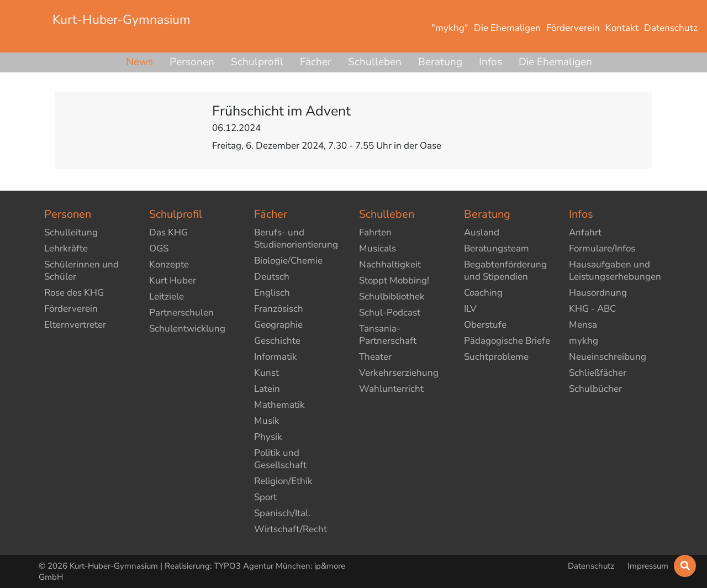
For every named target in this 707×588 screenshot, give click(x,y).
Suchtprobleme (496, 357)
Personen (192, 62)
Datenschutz (592, 566)
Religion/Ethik (283, 481)
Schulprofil (257, 62)
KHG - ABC (592, 309)
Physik (268, 437)
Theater (375, 357)
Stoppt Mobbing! (394, 280)
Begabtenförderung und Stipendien (505, 271)
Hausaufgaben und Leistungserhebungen (615, 271)
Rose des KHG (74, 293)
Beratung (440, 62)
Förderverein (71, 309)
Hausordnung (598, 293)
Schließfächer (598, 373)
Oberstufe (485, 325)
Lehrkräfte (66, 248)
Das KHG (168, 232)
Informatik (276, 357)
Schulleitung (71, 232)
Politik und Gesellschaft (280, 459)
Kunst (267, 373)
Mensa (583, 325)
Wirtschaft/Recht (291, 529)
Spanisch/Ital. (282, 513)
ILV (470, 309)
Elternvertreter (75, 325)
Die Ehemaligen (555, 62)
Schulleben (375, 62)
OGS (159, 248)
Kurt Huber (173, 280)
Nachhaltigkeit (390, 264)
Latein (267, 389)
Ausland (482, 232)
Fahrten (375, 232)
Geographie (278, 325)
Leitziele (167, 296)
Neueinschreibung (608, 357)
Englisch (272, 293)
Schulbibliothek (392, 296)
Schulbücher (595, 389)
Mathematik (279, 405)
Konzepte (169, 264)
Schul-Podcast (390, 313)
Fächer (316, 62)
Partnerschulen (181, 313)
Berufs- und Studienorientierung (296, 238)
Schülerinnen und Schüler (81, 271)
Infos (490, 62)
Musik (267, 421)
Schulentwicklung (187, 329)
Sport (265, 497)
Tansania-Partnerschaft (388, 335)
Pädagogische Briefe (507, 341)
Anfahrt (585, 232)
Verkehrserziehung (399, 373)
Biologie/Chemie (288, 261)
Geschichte (277, 341)
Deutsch (272, 277)
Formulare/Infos (602, 248)
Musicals (378, 248)
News (139, 62)
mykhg (584, 341)
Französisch (279, 309)
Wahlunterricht (391, 389)
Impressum (648, 566)
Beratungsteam (497, 248)
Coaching (483, 293)
